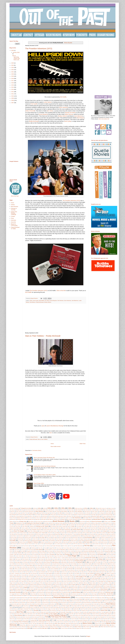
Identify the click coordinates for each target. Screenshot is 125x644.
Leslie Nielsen (48, 102)
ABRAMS (18, 510)
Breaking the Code (20, 523)
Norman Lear (102, 592)
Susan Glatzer (88, 615)
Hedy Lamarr (18, 559)
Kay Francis (35, 575)
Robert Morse (26, 606)
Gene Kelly (64, 551)
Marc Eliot (23, 583)
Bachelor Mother (96, 516)
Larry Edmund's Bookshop (48, 577)
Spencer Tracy (101, 612)
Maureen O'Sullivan (60, 586)
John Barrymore (39, 570)
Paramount (49, 595)
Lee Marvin (37, 578)
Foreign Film (51, 548)
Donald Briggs (28, 539)
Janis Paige (17, 567)
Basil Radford (44, 518)
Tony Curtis (12, 620)
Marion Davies (93, 583)
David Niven (21, 536)
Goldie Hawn (109, 554)
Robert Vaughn (66, 606)
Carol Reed (93, 525)
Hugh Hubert (70, 561)
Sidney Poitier (104, 610)
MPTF (12, 591)
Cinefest (60, 529)
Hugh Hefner (64, 561)
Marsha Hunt (41, 585)
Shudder (91, 610)
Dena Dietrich (107, 536)
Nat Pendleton (56, 591)
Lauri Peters (112, 577)
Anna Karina (109, 513)
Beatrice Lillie (51, 518)
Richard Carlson (97, 602)
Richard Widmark (37, 604)
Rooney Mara (63, 607)
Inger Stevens (39, 562)
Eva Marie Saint (98, 544)
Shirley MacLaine (69, 610)
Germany (28, 554)
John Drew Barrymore (71, 570)
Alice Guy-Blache (49, 512)
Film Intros (71, 546)
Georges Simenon (110, 553)
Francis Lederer (92, 548)
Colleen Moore (98, 531)
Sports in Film (109, 612)
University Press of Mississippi (37, 622)
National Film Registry (88, 591)
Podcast (80, 599)
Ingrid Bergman (55, 562)
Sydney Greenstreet (26, 617)
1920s (39, 508)
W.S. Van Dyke (34, 623)
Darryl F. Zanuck (73, 534)
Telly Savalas (85, 617)
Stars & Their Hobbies (43, 439)
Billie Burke (32, 519)
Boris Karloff (82, 522)
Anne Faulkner (38, 515)
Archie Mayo (93, 515)
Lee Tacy (42, 578)
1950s (63, 508)
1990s (97, 508)
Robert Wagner (74, 606)
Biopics (63, 519)
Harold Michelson (34, 558)
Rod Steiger (110, 606)
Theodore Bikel (41, 619)
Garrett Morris (35, 551)
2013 (13, 89)
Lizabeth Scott (100, 580)
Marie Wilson (57, 583)
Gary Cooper (42, 551)
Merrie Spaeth (20, 588)
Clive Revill (86, 531)
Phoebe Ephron (45, 599)
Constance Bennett (23, 533)
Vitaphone (27, 623)
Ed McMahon (53, 541)
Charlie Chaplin (66, 528)
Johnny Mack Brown (74, 572)
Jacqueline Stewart (56, 564)
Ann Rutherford (80, 513)
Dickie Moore (75, 537)
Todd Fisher (105, 619)
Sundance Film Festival (79, 615)
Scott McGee (111, 609)
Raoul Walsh (60, 601)
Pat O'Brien (66, 596)
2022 (13, 70)
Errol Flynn (64, 544)
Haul (107, 558)
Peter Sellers (24, 599)
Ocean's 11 (18, 594)
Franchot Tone (74, 548)
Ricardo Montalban (54, 602)
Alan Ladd (106, 510)
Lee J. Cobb (30, 578)
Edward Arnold (14, 542)
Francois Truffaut (100, 548)
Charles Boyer (102, 526)
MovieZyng (113, 589)
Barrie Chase (30, 518)
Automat (82, 516)
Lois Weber (107, 580)
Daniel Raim (58, 534)
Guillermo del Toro (84, 556)
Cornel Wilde (57, 533)
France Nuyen (59, 548)
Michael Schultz (82, 588)
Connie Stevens (14, 533)
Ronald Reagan (56, 607)
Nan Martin (42, 591)
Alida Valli (71, 512)
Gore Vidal (26, 556)
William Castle (30, 627)
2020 (13, 74)
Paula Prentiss (25, 598)
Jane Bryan (54, 565)
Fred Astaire (47, 550)
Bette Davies (93, 518)
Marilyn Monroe (84, 583)
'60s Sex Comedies (14, 508)
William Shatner (86, 627)
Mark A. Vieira (108, 583)
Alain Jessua (92, 510)
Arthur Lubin (32, 516)
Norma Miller (68, 592)
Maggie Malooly (111, 581)
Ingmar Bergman (47, 562)
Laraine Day (38, 577)
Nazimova (97, 591)
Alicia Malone (64, 511)
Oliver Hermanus (41, 594)
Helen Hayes (41, 559)
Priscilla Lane (20, 601)
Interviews (13, 220)
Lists (87, 580)
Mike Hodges (18, 589)
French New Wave (108, 550)
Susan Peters (104, 615)
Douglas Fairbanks (84, 539)
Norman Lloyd (110, 592)
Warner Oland (31, 625)
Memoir (113, 586)
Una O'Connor (72, 620)
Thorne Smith (74, 619)
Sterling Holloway (96, 614)
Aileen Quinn (71, 510)
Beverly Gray (113, 518)
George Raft (51, 553)
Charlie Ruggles (74, 528)
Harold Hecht (19, 558)
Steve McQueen (18, 615)
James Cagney (88, 564)
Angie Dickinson (42, 513)
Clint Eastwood (79, 531)
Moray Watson (96, 589)
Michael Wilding (90, 588)
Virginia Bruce (12, 623)
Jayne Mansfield (31, 567)
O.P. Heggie (12, 594)
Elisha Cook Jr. (95, 542)
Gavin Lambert (50, 551)
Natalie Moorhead (64, 591)
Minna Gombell (45, 589)
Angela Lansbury (33, 513)
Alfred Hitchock (39, 511)
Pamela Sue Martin (70, 113)
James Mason (30, 565)
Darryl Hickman (81, 534)
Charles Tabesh (41, 528)
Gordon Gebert (19, 556)
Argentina (99, 515)
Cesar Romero (94, 526)
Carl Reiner (64, 525)
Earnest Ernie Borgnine (37, 540)
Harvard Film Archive (90, 558)
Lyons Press (96, 581)
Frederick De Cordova (79, 550)
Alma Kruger (18, 513)
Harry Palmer (81, 558)
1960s (70, 508)
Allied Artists (102, 512)
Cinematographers (87, 530)
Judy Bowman (41, 573)
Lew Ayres (109, 578)
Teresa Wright (100, 617)
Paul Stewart (17, 598)
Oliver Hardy (33, 594)
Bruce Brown (89, 523)
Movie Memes (104, 589)
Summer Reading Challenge (57, 615)
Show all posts (68, 43)
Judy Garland (49, 573)
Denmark (114, 536)
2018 (13, 78)
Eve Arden (105, 544)
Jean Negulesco (53, 567)
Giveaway (67, 554)
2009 (13, 98)
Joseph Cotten (104, 572)
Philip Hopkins (38, 599)
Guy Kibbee (92, 556)
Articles (13, 205)
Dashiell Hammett (90, 534)
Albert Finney (113, 510)
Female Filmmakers (56, 546)
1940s (56, 508)
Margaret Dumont (31, 583)
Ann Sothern (95, 513)
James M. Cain (22, 565)
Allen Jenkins (95, 512)
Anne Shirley (45, 515)
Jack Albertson (78, 116)
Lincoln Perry (59, 580)
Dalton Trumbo (111, 533)
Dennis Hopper (14, 537)
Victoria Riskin (89, 622)
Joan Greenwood (101, 569)
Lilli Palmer (31, 580)
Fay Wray (33, 546)
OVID (11, 596)
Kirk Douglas (108, 575)
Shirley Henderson (53, 610)
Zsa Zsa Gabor (86, 628)
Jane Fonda (60, 565)
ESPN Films (75, 544)
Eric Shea (50, 111)
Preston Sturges (13, 601)
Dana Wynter (46, 534)
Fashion (11, 546)
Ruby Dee (86, 607)
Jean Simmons (78, 567)
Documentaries (88, 537)
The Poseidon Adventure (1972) (39, 49)
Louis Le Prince (43, 581)
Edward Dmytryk (23, 542)
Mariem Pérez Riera (74, 583)
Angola (48, 513)
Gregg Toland (49, 556)
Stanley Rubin (41, 614)
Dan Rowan (24, 534)
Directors (81, 537)
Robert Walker (82, 606)
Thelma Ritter (26, 619)
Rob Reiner (64, 604)
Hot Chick (28, 561)
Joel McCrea (31, 570)
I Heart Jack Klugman (102, 561)
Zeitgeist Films (79, 628)
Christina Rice (21, 530)
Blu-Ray (108, 519)
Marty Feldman (64, 585)
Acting (23, 510)
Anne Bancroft (30, 515)
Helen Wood (48, 559)
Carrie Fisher (18, 526)
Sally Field (35, 609)
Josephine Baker (25, 573)
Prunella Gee (28, 601)
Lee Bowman (23, 578)
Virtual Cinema (20, 623)
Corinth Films (50, 533)
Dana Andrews (31, 534)
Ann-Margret (102, 513)
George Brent (108, 551)
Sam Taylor (60, 609)
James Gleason (14, 565)
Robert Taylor (58, 606)
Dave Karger (98, 534)
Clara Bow (101, 530)
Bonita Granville (48, 522)
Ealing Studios (27, 541)
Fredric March (95, 550)
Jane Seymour (88, 565)
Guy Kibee (98, 556)
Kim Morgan (70, 575)
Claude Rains (62, 531)
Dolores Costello (105, 537)
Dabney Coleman (102, 533)
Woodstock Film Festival (14, 628)
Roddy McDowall (34, 121)
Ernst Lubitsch (57, 544)
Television (79, 617)
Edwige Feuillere (58, 542)
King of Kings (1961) (39, 483)
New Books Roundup (15, 592)
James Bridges (74, 564)
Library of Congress (23, 580)
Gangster (28, 551)
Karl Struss (83, 573)
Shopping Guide (85, 610)
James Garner (113, 564)
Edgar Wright (81, 541)
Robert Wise (89, 606)
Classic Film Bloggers (19, 531)
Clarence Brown (108, 530)
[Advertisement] (56, 318)
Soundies (85, 612)
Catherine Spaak (62, 526)
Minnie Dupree (53, 589)
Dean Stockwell (45, 536)
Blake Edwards (83, 519)
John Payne (28, 572)
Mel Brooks (99, 586)
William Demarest (54, 627)
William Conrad (37, 627)
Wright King (23, 628)
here (51, 433)
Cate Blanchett (54, 526)
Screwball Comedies (21, 610)
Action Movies (28, 510)
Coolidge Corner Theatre (40, 533)
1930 (44, 508)
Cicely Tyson (54, 530)
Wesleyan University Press (88, 625)
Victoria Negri (82, 622)
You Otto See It (44, 628)
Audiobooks (56, 516)
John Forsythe (93, 570)
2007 (13, 103)
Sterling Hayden (86, 614)
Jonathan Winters (96, 572)
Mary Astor (86, 584)
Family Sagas (111, 544)
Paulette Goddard (33, 598)
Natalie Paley (72, 591)
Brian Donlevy (60, 523)
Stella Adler (71, 614)
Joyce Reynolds (33, 573)
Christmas (28, 530)
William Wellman (95, 627)
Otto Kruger (94, 594)
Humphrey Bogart (79, 561)
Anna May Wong (21, 515)
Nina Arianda (48, 592)
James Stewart (38, 565)
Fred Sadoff (34, 104)
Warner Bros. (23, 625)
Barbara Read (12, 518)
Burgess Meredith (17, 525)
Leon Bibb (71, 578)
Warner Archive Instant (100, 623)
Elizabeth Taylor (112, 542)
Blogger (88, 636)
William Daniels (45, 627)
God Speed (100, 554)
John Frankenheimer (101, 570)
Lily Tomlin (52, 580)
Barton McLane (37, 518)
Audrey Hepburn (63, 516)
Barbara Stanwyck (21, 518)
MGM (26, 588)
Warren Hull (38, 625)
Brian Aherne (53, 523)
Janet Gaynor (109, 565)
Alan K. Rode (100, 510)
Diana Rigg (35, 537)
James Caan (81, 564)
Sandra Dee (76, 609)
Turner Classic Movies (44, 620)
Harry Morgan (73, 558)
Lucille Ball (74, 581)
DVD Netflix (63, 97)
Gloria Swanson (93, 554)
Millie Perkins (38, 589)
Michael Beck (41, 588)
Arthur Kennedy (25, 516)
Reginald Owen (17, 602)
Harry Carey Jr (50, 558)
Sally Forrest (41, 609)
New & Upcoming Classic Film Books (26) (44, 458)
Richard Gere (113, 602)
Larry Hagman (58, 577)
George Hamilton (18, 553)
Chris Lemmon (112, 528)
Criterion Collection (86, 533)
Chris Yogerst (14, 530)
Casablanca (32, 526)
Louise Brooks (59, 581)
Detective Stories (28, 537)
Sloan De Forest (45, 612)
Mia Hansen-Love (33, 588)
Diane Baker (42, 537)
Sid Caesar (97, 610)
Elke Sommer (14, 544)
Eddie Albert (59, 541)
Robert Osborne (34, 606)
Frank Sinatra (39, 550)
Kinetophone (83, 575)
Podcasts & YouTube (14, 209)
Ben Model (86, 518)
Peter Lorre (109, 598)
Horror (16, 561)
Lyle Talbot (90, 581)
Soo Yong (79, 612)
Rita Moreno (52, 604)
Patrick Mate (89, 596)
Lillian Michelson (45, 580)
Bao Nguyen (104, 516)
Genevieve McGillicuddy (89, 551)
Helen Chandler (34, 559)
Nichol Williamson (33, 592)
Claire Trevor (95, 530)
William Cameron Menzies (20, 627)
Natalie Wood (79, 591)
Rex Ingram (38, 602)
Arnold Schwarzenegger (108, 515)
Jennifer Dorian (24, 569)
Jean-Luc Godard (92, 567)
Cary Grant (25, 526)
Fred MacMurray (62, 550)
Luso (85, 581)
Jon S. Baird (88, 572)
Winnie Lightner (111, 627)
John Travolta (50, 572)
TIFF (79, 619)
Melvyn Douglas (106, 586)
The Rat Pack (19, 619)
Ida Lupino (18, 562)
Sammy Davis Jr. (67, 609)
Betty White (106, 518)
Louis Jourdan (36, 581)
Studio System (44, 615)
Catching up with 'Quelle (42, 526)
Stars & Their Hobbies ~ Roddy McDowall (43, 336)
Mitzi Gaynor (68, 589)
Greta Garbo (64, 556)
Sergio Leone (29, 610)
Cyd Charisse (94, 533)
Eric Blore (36, 544)
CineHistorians (67, 529)
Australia (77, 516)
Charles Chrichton (110, 526)
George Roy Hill (66, 553)
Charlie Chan (58, 528)
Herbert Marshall (70, 559)
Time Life (92, 619)
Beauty (64, 518)
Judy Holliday (57, 573)
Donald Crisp (35, 539)
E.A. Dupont (20, 541)
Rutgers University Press (25, 609)
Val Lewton (48, 622)
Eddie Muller (66, 540)
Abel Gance (12, 510)
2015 (13, 85)
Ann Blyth (60, 513)
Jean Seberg (70, 567)
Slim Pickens (37, 612)
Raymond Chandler (76, 601)
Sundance (71, 615)
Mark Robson (19, 585)
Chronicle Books (46, 530)
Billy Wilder (44, 519)
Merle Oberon (12, 588)
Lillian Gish (37, 580)
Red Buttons (81, 118)
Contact (13, 216)
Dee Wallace (92, 536)
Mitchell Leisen (61, 589)
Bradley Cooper (107, 522)
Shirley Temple (77, 610)
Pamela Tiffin (42, 595)
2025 (13, 63)
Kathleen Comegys (110, 573)
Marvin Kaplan (72, 584)
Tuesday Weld (33, 620)
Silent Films (20, 612)
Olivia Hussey (66, 594)
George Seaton (84, 553)
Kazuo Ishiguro (43, 575)
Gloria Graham (75, 554)
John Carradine (54, 570)
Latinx (90, 577)
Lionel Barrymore (80, 580)
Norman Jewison (94, 592)
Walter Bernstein (49, 623)
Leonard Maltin (78, 578)
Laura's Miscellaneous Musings (55, 426)
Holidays (101, 559)
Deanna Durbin (62, 536)
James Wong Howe (46, 565)
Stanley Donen (25, 614)
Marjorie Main (101, 583)
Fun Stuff (23, 551)
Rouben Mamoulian (78, 607)
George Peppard (43, 553)
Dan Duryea (18, 534)
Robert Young (96, 606)
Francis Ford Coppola (83, 548)
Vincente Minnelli (105, 622)
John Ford (86, 570)
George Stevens (92, 553)
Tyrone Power (59, 620)
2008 (13, 100)
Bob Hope (17, 522)
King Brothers (90, 575)
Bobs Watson (31, 522)
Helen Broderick (25, 559)
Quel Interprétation (36, 601)
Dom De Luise (113, 537)
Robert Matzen (101, 604)
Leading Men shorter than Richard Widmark (45, 466)
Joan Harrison (109, 569)
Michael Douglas (74, 588)
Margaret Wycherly (49, 583)
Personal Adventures (62, 597)
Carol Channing (79, 525)
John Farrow (79, 570)
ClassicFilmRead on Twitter (15, 228)
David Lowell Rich (112, 534)
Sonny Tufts (73, 612)
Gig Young (34, 554)
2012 (13, 92)
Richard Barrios (79, 602)
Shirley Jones (61, 610)
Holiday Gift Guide (92, 559)
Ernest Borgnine (43, 114)
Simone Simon (30, 612)
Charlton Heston (82, 528)
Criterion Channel (77, 533)
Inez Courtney (25, 562)
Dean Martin (38, 536)
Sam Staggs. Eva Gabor (51, 609)
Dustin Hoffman (111, 539)
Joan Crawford (85, 569)
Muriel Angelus (18, 591)
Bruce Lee (110, 523)
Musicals (29, 591)
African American (64, 510)
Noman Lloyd (61, 592)
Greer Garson (42, 556)
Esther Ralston (83, 544)
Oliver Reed (48, 594)
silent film (13, 612)
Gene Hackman (63, 107)
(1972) (71, 201)
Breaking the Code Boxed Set (34, 523)
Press (12, 218)
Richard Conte (106, 602)
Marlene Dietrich (34, 585)
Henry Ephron (55, 559)
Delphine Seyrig (100, 536)
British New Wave (75, 523)
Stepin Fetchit (78, 614)
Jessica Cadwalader (54, 569)
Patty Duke (95, 596)
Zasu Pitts (72, 628)
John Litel (22, 572)
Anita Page (54, 513)
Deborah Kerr (78, 536)
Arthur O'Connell (30, 111)
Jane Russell (81, 565)
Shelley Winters (62, 116)
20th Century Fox (103, 508)
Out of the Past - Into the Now (106, 594)
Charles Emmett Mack (15, 528)
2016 (13, 83)
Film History (65, 546)
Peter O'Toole (17, 599)
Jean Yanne (85, 567)
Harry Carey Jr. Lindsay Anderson (62, 558)
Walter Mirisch (58, 623)
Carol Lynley (68, 121)
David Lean (104, 534)
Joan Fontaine (93, 569)
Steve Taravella (28, 615)
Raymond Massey (85, 601)
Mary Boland (93, 585)
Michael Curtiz (66, 588)
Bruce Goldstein (103, 523)
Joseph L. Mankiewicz (15, 573)
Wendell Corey (78, 625)
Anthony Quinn (53, 515)
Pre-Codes (110, 599)
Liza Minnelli (93, 580)
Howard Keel (57, 561)
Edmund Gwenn (98, 541)
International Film (72, 562)
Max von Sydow (83, 586)
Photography (60, 599)
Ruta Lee (16, 609)
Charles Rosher (33, 528)
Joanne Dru (16, 570)
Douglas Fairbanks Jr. (94, 539)
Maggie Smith (12, 583)
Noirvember (55, 592)
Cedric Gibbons (87, 526)
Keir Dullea (50, 575)
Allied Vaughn (109, 512)
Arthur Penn (39, 516)
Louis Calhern (29, 581)
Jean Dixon (38, 567)
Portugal (86, 599)
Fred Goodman (54, 550)
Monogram (75, 589)
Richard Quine (14, 604)
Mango (18, 583)
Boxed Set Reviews (97, 521)
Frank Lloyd (24, 550)
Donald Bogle (21, 539)
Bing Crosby (58, 519)
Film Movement (79, 546)
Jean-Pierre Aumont (102, 567)
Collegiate (105, 531)
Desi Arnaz (21, 537)
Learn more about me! (104, 119)
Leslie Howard (95, 578)
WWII (29, 628)
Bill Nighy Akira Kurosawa (23, 519)
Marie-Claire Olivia (65, 583)
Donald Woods (52, 539)
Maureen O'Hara (50, 586)
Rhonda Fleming (46, 602)
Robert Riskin (44, 606)
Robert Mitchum (111, 604)
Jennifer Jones (32, 569)
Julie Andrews (64, 573)
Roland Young (33, 607)
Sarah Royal (83, 609)
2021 (13, 72)
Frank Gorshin (17, 550)
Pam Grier (28, 596)
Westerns (97, 625)
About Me (13, 222)
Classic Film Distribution (44, 531)
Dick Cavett (49, 537)
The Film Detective (108, 617)
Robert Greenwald (86, 604)
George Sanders (75, 553)
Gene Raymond (79, 551)
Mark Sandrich (26, 585)
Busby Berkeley (42, 525)
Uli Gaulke (66, 620)
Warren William (52, 625)
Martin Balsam (48, 585)
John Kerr (16, 572)
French (101, 550)
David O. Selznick (29, 536)
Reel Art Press (107, 601)
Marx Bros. (80, 584)
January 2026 (16, 52)
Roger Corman (25, 607)
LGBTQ (15, 580)
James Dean (105, 564)
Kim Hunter (64, 575)
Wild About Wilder (105, 625)
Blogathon (89, 519)
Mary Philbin (100, 585)
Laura (43, 426)
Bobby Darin (23, 521)
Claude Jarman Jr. (54, 531)
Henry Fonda (62, 559)
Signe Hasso (113, 610)
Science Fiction (97, 609)
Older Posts (83, 444)
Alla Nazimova (88, 512)
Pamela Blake (34, 596)
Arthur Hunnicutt (17, 516)
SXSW (12, 617)
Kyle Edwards (17, 577)
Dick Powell (61, 537)
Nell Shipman (104, 591)
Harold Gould (12, 558)
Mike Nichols (31, 589)
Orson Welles (83, 594)
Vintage (113, 622)
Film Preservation (107, 546)
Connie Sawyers (112, 531)
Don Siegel (13, 539)
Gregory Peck (57, 556)
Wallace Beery (41, 623)
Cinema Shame (76, 529)
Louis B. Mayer (21, 581)
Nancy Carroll (49, 591)
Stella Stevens (69, 114)
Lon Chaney (113, 580)
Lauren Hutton (104, 577)
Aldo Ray (13, 512)
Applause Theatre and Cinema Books (81, 515)
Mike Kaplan (24, 589)
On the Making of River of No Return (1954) (45, 475)
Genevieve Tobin (100, 551)
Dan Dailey (12, 534)
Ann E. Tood (73, 513)
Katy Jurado (29, 575)
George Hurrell (26, 553)
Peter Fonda (95, 598)
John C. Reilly (46, 570)
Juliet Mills (71, 573)
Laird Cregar (24, 577)
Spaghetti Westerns (92, 612)
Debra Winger (86, 536)
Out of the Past (15, 196)
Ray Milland (67, 601)
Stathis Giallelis (63, 614)
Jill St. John (62, 569)
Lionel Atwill (72, 580)
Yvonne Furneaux (64, 628)
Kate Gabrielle (91, 573)
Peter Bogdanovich (87, 598)
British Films (67, 523)
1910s (35, 508)
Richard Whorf (29, 604)
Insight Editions (64, 562)
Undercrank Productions (82, 620)
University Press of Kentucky (21, 622)
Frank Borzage (108, 548)
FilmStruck (34, 548)
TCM (46, 617)
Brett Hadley (46, 523)
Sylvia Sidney (35, 617)
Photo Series (53, 599)
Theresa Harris (48, 619)
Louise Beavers (51, 581)
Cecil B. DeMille (71, 526)
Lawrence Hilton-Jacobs (14, 578)
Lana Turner (31, 577)
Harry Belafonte (42, 558)
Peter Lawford (102, 598)
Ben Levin (69, 518)
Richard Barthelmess (88, 602)
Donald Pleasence (43, 539)
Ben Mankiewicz (77, 518)
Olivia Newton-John (74, 594)
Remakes (24, 602)
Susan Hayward (96, 615)
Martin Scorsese (56, 585)
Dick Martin (55, 537)
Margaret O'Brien (39, 583)
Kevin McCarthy (57, 575)
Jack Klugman (26, 564)
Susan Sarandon (112, 615)
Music (24, 591)
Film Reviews (60, 300)
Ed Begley (46, 541)
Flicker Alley (40, 548)
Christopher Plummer (36, 529)
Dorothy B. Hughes (74, 539)
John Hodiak (109, 570)
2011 (13, 94)
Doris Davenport (60, 539)
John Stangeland (42, 572)
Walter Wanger (66, 623)
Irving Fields (91, 562)
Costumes (63, 533)
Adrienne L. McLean (54, 510)
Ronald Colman (48, 607)
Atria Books (45, 516)
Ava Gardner (88, 516)
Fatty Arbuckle (26, 546)
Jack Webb (40, 564)
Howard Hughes (49, 561)
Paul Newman (109, 595)
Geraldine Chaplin (13, 554)
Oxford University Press (19, 595)
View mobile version (56, 446)
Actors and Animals (37, 510)
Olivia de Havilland (56, 594)
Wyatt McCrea (35, 628)
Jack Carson (18, 564)
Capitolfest (57, 525)
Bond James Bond (39, 522)
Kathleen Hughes (13, 575)
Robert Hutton (94, 604)
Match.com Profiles (24, 586)
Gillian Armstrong (41, 554)
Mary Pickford (107, 585)
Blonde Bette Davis (98, 519)
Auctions (51, 516)
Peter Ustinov (31, 599)
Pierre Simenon (74, 599)
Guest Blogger (72, 556)
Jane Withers (95, 565)
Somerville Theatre (65, 612)
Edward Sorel (51, 542)
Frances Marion (66, 548)
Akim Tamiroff (79, 510)
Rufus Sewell (98, 607)
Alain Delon (86, 510)
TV (53, 620)
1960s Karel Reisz (79, 508)
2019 (13, 76)
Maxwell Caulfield (91, 586)
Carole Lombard (108, 525)
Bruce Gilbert (95, 523)
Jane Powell (74, 565)
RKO (58, 604)
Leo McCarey (65, 578)
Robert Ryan (51, 606)
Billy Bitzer (38, 519)
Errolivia (70, 544)
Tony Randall (18, 620)
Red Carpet (100, 601)
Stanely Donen (17, 614)
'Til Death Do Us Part (26, 508)
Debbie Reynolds (70, 536)
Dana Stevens (39, 534)
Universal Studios (100, 620)
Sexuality (36, 610)
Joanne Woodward (24, 570)
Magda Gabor (103, 581)
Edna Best (105, 541)
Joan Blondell (77, 569)
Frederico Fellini (88, 550)
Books (72, 521)
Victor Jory (75, 622)
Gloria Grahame (84, 554)
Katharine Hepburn (100, 573)
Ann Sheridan (88, 513)
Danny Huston (65, 534)
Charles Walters (50, 528)
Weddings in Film (69, 625)
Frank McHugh (31, 550)
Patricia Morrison (81, 596)
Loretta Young (14, 581)
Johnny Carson (65, 572)
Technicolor (73, 617)
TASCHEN (41, 617)
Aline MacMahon (79, 511)
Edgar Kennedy (74, 541)
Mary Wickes (16, 586)
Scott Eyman (105, 609)
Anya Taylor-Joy (69, 515)
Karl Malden (77, 573)
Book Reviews (14, 207)
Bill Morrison (13, 519)
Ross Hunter (70, 607)
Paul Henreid (101, 596)
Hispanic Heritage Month (81, 559)
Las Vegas (72, 577)
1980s (91, 508)
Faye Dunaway (40, 546)
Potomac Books (103, 599)
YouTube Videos (54, 628)
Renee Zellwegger (31, 602)
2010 (13, 96)
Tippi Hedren (99, 619)
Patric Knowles (73, 596)
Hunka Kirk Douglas (91, 561)
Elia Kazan (87, 542)
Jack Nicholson (33, 564)
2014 (13, 87)
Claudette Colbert (70, 531)
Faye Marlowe (47, 546)
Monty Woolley (89, 589)
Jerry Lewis (46, 569)
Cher (87, 528)
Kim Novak (77, 575)
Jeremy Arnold (39, 569)
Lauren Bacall (97, 577)
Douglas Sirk (103, 539)
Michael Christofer (57, 588)
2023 (13, 67)
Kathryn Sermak (21, 575)
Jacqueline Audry (47, 564)
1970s (31, 300)
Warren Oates (44, 625)
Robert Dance (78, 604)
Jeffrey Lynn (17, 569)
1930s (49, 508)
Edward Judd (44, 542)
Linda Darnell (65, 580)
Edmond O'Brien (89, 540)
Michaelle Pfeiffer (99, 588)
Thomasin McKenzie (66, 619)
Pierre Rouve (67, 599)
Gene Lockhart (71, 551)
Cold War (92, 531)
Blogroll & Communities (14, 225)
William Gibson (70, 627)
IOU (86, 562)
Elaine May (66, 542)
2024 (13, 65)
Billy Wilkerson (51, 519)
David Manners (14, 536)
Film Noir (87, 546)
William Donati (62, 627)
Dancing (52, 534)
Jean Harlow (45, 567)
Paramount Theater (58, 595)
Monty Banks (81, 589)
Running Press (106, 607)
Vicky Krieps (69, 622)
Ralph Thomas (45, 601)
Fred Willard (70, 550)
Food (46, 548)
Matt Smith (32, 586)
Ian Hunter (111, 561)
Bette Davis (100, 518)
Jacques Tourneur (65, 564)
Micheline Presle (107, 588)
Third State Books (56, 619)
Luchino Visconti (67, 581)
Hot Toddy (34, 561)
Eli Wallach (80, 542)
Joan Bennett (69, 569)
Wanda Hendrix (74, 623)
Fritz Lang (17, 551)
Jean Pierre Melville (62, 567)
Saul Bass (89, 609)
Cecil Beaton (79, 526)
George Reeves (58, 553)
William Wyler (103, 627)
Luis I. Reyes (80, 581)
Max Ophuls (69, 586)
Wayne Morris (61, 625)
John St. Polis (34, 572)
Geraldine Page (22, 554)
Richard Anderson (63, 602)
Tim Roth (87, 619)
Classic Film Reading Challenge (14, 213)
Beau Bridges (58, 518)
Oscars (89, 594)
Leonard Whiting (87, 578)
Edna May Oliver (112, 541)
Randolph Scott (53, 601)
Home (52, 444)
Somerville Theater (55, 612)
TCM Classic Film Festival (59, 617)
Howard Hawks (41, 561)
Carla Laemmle (71, 525)
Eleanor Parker (73, 542)
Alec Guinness (19, 512)
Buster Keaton (50, 525)
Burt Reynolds (34, 525)
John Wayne (57, 572)
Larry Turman (65, 577)
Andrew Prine (25, 513)
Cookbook (30, 533)
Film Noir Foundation (97, 546)
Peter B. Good (78, 598)
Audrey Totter (71, 516)
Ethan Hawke (90, 544)
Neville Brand (111, 591)
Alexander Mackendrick (29, 512)
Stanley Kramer (33, 614)
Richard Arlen (71, 602)
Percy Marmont (41, 598)
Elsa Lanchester (21, 544)
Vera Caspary (55, 622)
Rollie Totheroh (40, 607)
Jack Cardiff (12, 564)
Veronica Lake (62, 622)
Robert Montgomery (17, 606)
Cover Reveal (69, 533)
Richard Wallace (22, 604)
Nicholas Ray (41, 592)
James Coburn (97, 564)
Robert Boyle (70, 604)
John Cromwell (62, 570)
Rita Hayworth (45, 604)
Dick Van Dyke (68, 537)
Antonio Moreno (61, 515)
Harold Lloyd (26, 558)
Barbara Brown (111, 516)
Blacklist (76, 519)
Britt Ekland (82, 523)
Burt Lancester (26, 525)
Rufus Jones (92, 607)
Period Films (49, 598)
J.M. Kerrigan (98, 562)
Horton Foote (21, 561)
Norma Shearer (76, 592)
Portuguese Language (94, 599)
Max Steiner (75, 586)
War (80, 623)
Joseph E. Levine (112, 572)
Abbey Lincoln (111, 508)
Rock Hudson (103, 606)
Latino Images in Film (81, 577)
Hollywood (107, 559)
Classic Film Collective (32, 531)
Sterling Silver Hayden (106, 614)
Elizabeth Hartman (104, 542)
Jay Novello (23, 567)
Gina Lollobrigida (50, 554)
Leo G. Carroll (58, 578)
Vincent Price (97, 622)
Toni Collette (112, 619)
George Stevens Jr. (101, 553)
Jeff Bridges (110, 567)
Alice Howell (57, 512)
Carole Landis (100, 525)
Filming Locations (26, 548)
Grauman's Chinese (33, 556)
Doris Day (67, 539)
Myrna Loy (36, 591)
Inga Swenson (32, 562)
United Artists (92, 620)
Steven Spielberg (36, 615)
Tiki (83, 619)
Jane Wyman (102, 565)
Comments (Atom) (37, 450)
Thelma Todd (33, 619)
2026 (13, 50)
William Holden (78, 627)
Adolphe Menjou (45, 510)
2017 (13, 81)
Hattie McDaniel (101, 558)
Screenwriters (12, 610)
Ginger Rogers (60, 554)
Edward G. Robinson (33, 542)
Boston (88, 521)
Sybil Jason (18, 617)
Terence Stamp (93, 617)
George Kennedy (35, 553)
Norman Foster (86, 592)
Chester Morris (93, 528)
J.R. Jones (104, 562)
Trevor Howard (26, 620)
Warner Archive (87, 623)
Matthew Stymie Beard (40, 586)
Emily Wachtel (29, 544)
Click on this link (61, 291)
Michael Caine (48, 588)
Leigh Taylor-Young (50, 578)
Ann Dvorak (66, 513)
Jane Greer (67, 565)
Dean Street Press (53, 536)
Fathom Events (18, 546)
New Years (25, 592)
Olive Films (25, 594)
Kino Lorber (98, 575)
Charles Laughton (25, 528)
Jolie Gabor (82, 572)
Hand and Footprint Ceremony (108, 556)
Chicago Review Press (103, 528)
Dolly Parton (97, 537)
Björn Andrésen (70, 519)
